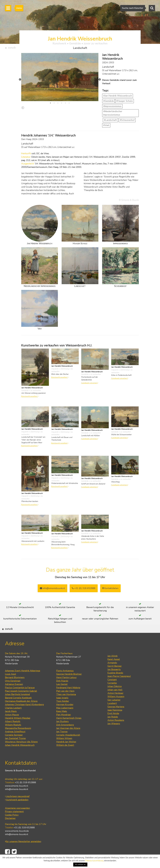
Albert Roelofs (13, 730)
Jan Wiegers (114, 732)
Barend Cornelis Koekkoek (18, 706)
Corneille (112, 691)
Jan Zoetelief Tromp (15, 747)
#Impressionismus (112, 107)
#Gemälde (109, 102)
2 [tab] (54, 104)
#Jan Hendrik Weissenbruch (118, 97)
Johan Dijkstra (114, 695)
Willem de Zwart (65, 753)
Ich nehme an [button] (80, 864)
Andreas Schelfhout (15, 740)
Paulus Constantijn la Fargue (20, 696)
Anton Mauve (12, 723)
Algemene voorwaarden (17, 817)
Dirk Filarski (62, 689)
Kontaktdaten (110, 589)
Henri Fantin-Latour (66, 686)
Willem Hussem (116, 705)
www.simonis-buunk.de (17, 839)
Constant (112, 688)
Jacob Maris (11, 720)
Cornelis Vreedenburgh (68, 743)
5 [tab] (65, 104)
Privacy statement (14, 820)
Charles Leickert (13, 716)
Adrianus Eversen (14, 692)
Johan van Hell (115, 698)
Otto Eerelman (13, 689)
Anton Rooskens (116, 728)
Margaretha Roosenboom (18, 736)
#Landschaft (110, 121)
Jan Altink (112, 664)
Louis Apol (10, 682)
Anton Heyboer (115, 701)
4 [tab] (62, 104)
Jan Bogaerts (114, 678)
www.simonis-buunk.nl (17, 794)
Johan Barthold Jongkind (17, 703)
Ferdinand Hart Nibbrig (68, 696)
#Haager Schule (124, 102)
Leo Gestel (62, 692)
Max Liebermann (65, 716)
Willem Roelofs (13, 733)
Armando (112, 671)
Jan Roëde (113, 725)
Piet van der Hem (65, 699)
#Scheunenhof (127, 121)
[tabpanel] (60, 78)
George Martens (116, 715)
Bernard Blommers (15, 686)
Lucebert (112, 712)
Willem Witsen (64, 747)
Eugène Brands (115, 681)
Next (100, 81)
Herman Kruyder (65, 713)
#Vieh (106, 126)
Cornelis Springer (14, 743)
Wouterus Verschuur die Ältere (21, 750)
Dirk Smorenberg (65, 733)
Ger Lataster (114, 708)
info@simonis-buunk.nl (17, 798)
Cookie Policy (12, 823)
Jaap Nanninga (115, 718)
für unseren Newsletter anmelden (23, 850)
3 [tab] (58, 104)
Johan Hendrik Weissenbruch (20, 753)
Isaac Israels (62, 706)
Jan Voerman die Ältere (68, 736)
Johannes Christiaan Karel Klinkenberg (24, 713)
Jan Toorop (62, 740)
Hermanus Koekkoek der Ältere (21, 709)
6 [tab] (69, 104)
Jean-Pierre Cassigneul (119, 684)
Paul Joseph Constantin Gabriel (21, 699)
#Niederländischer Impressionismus (113, 114)
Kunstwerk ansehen (30, 397)
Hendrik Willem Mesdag (18, 726)
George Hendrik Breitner (69, 682)
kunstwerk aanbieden (17, 808)
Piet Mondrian (63, 723)
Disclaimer (10, 827)
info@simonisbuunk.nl (52, 589)
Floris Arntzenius (65, 679)
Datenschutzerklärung (94, 861)
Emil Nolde (113, 722)
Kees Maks (62, 720)
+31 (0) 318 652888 (84, 589)
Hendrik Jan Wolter (66, 750)
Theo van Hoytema (66, 703)
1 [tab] (50, 104)
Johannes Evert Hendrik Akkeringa (22, 679)
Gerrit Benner (115, 674)
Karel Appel (114, 668)
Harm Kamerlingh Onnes (69, 726)
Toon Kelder (63, 709)
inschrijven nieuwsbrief (17, 805)
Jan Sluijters (62, 730)
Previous (20, 81)
